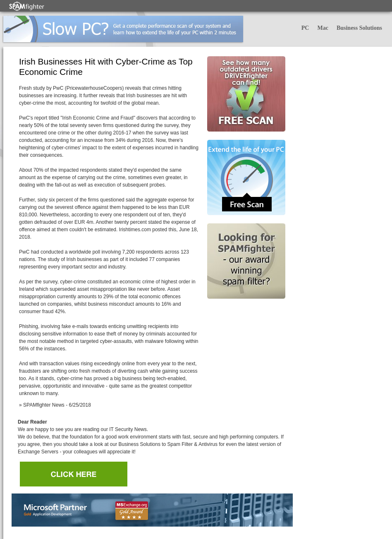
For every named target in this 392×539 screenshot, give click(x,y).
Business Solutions (359, 28)
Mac (323, 28)
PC (305, 28)
